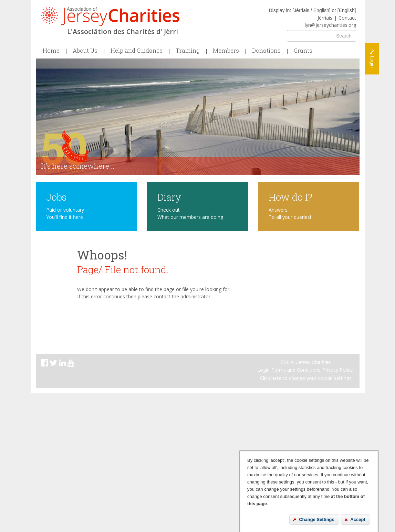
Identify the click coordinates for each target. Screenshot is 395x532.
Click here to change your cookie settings (306, 378)
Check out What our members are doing (190, 213)
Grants (303, 51)
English (347, 10)
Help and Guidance (137, 51)
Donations (266, 51)
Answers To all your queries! (290, 213)
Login (263, 370)
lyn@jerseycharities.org (330, 25)
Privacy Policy (337, 370)
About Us (85, 51)
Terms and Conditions (296, 370)
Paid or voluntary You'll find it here (65, 213)
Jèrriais (325, 18)
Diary (169, 197)
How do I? (290, 197)
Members (226, 51)
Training (188, 51)
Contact (347, 18)
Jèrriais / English (311, 10)
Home (51, 51)
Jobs (56, 197)
